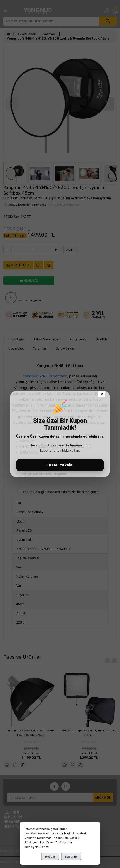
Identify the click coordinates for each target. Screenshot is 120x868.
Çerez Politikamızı (59, 842)
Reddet (50, 857)
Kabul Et (71, 857)
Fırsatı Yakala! (60, 465)
